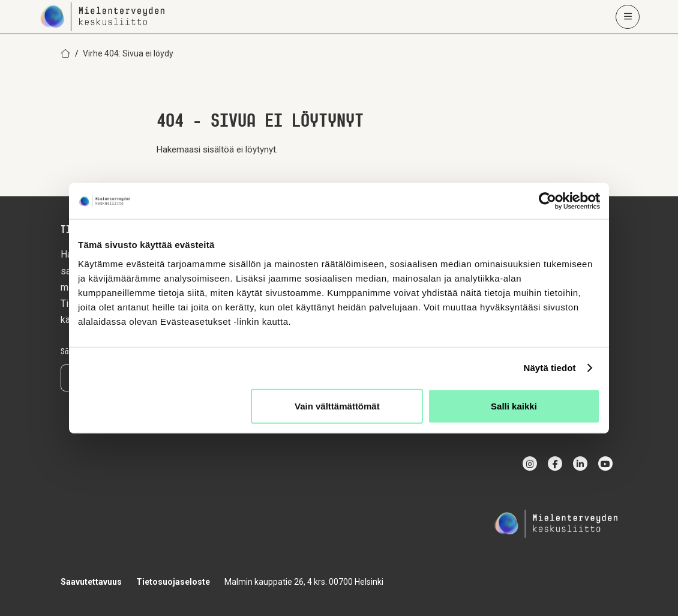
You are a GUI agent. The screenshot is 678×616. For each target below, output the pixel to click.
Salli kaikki (514, 406)
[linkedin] (580, 464)
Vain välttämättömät (337, 406)
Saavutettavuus (91, 582)
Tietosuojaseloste (173, 582)
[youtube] (605, 464)
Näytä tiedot (550, 368)
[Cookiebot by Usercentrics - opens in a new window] (547, 201)
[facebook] (555, 464)
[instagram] (530, 464)
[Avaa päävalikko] (628, 17)
